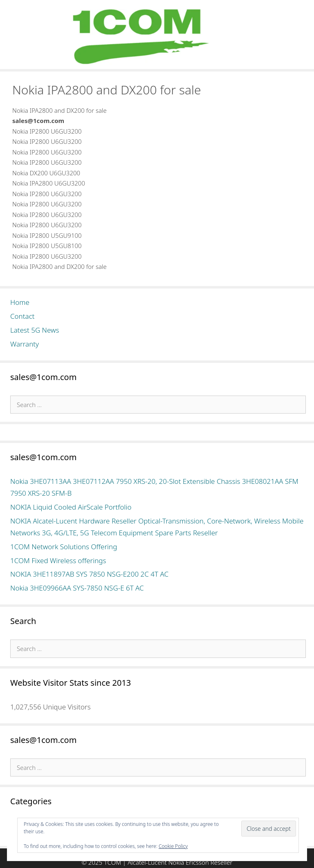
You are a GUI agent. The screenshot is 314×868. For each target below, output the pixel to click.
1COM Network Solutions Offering (64, 547)
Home (20, 302)
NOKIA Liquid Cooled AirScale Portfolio (71, 507)
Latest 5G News (35, 330)
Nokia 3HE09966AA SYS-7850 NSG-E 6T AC (77, 588)
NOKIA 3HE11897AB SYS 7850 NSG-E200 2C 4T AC (89, 574)
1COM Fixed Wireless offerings (58, 560)
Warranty (25, 344)
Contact (22, 316)
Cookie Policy (173, 846)
